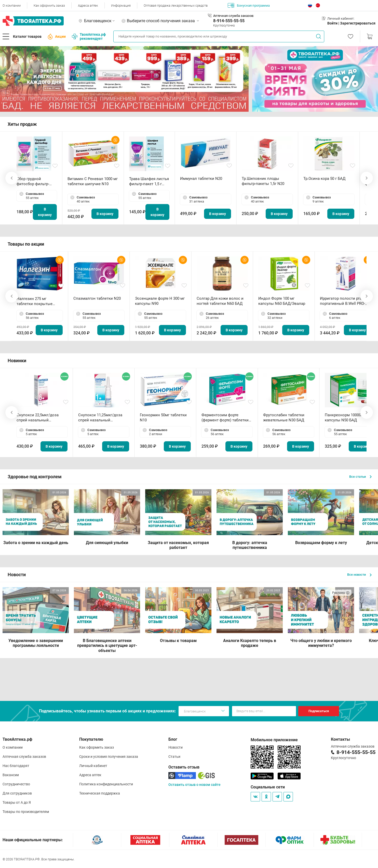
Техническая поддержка (100, 793)
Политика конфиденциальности (106, 784)
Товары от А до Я (17, 802)
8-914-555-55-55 (229, 21)
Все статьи (360, 477)
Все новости (359, 575)
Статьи (174, 757)
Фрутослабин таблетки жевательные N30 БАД (284, 418)
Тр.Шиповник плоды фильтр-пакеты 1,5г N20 (263, 181)
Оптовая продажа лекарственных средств (176, 5)
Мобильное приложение (274, 740)
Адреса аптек (88, 5)
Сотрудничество (16, 784)
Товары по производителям (26, 812)
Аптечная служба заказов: (234, 16)
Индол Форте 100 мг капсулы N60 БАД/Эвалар (282, 301)
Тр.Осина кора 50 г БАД (324, 179)
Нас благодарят (16, 766)
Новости (175, 747)
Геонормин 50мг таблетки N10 (163, 418)
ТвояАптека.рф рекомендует (89, 36)
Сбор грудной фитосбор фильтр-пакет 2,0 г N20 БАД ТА (34, 181)
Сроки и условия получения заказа (109, 757)
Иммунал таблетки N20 (201, 179)
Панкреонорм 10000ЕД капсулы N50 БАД (345, 418)
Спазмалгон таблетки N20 (97, 298)
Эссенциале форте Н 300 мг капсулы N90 (160, 301)
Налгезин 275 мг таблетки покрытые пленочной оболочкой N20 (37, 301)
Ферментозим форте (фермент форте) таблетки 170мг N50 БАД (225, 418)
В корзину (45, 212)
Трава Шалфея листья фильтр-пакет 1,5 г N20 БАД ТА (149, 181)
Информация (121, 5)
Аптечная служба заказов (24, 757)
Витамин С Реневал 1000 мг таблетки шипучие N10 (93, 181)
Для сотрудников (17, 793)
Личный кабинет (93, 766)
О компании (12, 5)
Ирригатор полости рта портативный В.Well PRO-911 (342, 301)
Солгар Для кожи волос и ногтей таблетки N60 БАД (220, 301)
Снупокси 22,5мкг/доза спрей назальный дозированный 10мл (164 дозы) (40, 418)
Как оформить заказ (49, 5)
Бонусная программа (249, 5)
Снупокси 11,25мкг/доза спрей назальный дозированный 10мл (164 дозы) (101, 418)
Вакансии (11, 775)
